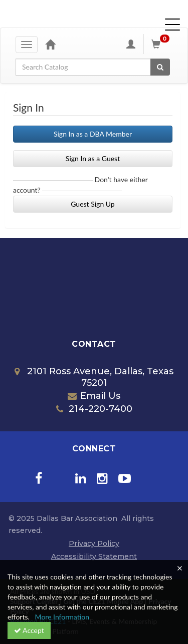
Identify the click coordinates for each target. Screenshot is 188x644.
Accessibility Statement (94, 556)
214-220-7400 (94, 409)
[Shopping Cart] (162, 44)
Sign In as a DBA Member (93, 134)
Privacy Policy (94, 543)
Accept (29, 630)
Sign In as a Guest (93, 158)
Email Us (94, 396)
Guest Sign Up (92, 204)
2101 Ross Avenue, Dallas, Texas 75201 (94, 377)
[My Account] (131, 44)
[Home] (50, 44)
